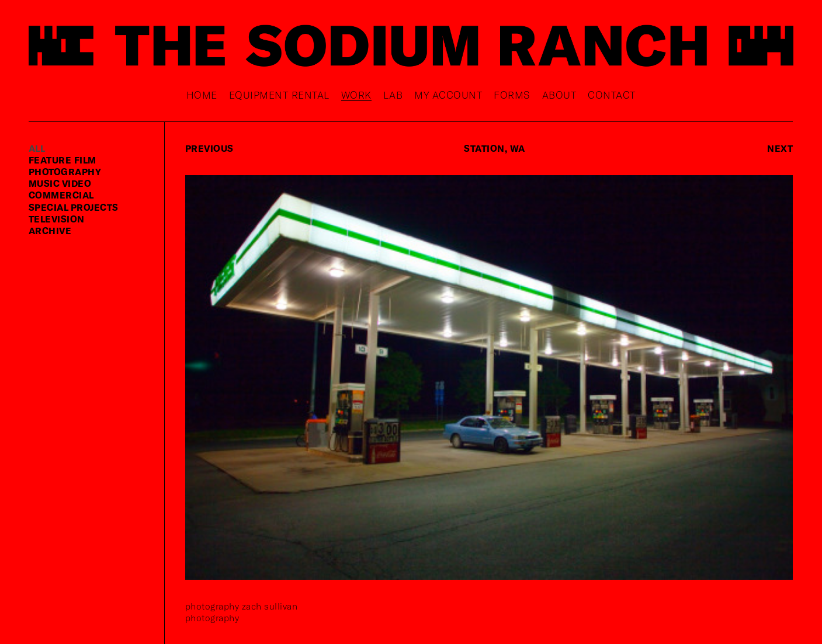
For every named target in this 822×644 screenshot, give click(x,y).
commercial (61, 195)
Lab (393, 95)
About (559, 95)
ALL (37, 148)
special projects (74, 207)
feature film (63, 160)
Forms (512, 95)
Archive (50, 230)
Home (202, 95)
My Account (448, 95)
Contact (612, 95)
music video (60, 183)
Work (356, 95)
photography (65, 171)
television (57, 219)
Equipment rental (279, 95)
